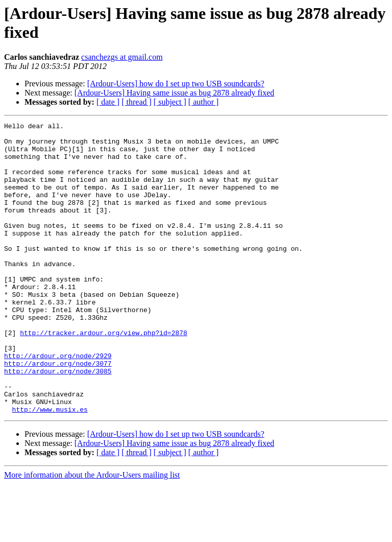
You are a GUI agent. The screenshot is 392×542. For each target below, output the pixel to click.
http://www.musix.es (50, 467)
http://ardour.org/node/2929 (58, 403)
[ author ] (204, 102)
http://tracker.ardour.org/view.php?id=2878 (104, 375)
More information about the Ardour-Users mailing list (92, 533)
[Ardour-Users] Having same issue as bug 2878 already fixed (175, 93)
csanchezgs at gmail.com (122, 57)
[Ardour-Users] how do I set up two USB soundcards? (176, 84)
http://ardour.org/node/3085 (58, 421)
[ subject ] (170, 102)
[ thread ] (137, 102)
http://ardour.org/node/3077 (58, 412)
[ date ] (108, 102)
